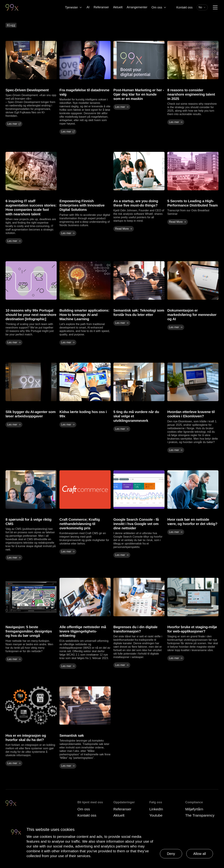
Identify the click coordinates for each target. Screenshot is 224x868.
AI (88, 7)
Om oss (159, 7)
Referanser (101, 7)
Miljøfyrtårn (194, 809)
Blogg (11, 25)
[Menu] (215, 7)
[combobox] (202, 7)
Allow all (200, 854)
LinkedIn (156, 809)
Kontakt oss (184, 7)
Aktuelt (118, 7)
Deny (171, 854)
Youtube (156, 815)
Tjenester (74, 7)
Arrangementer (137, 7)
